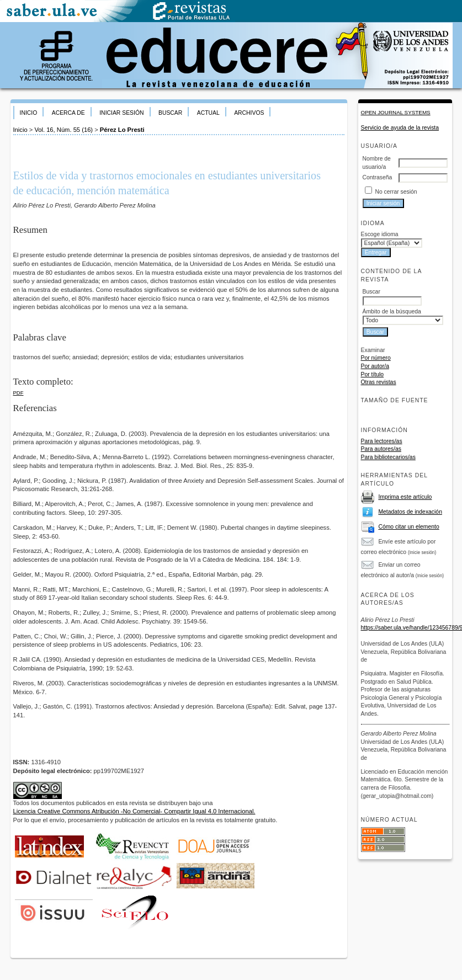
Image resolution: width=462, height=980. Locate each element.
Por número (376, 358)
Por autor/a (375, 366)
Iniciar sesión (121, 113)
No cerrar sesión (396, 192)
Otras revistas (379, 382)
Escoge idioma (380, 234)
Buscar (170, 113)
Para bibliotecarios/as (388, 457)
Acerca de (68, 113)
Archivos (249, 113)
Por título (373, 374)
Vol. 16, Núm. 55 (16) (63, 130)
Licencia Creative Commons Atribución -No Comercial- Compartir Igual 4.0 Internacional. (134, 811)
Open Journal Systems (396, 112)
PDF (18, 393)
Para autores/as (381, 449)
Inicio (29, 113)
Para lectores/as (382, 441)
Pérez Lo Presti (122, 130)
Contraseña (378, 177)
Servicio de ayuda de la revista (400, 128)
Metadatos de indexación (410, 512)
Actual (208, 113)
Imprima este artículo (405, 497)
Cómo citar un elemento (408, 527)
